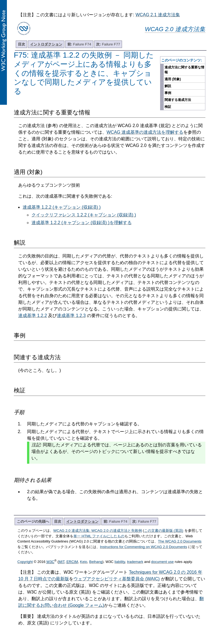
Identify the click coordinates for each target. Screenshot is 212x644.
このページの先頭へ (33, 521)
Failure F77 (108, 44)
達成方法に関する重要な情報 (184, 70)
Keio (84, 562)
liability (120, 562)
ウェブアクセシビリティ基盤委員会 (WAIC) (116, 579)
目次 (22, 44)
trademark (135, 562)
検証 (168, 107)
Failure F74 (79, 44)
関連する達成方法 (178, 100)
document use (163, 562)
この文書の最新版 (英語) (164, 531)
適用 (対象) (173, 79)
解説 (168, 86)
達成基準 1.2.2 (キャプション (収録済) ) (62, 207)
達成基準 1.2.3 (71, 316)
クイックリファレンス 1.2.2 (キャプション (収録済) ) (84, 215)
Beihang (96, 562)
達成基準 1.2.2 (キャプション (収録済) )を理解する (82, 223)
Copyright (25, 562)
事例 (168, 93)
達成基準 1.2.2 (33, 316)
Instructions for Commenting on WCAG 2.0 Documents (144, 547)
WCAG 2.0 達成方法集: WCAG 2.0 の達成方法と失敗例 (98, 531)
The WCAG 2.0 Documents (180, 541)
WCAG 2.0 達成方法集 (175, 29)
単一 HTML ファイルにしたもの (99, 536)
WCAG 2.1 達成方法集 (158, 15)
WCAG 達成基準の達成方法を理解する (145, 132)
